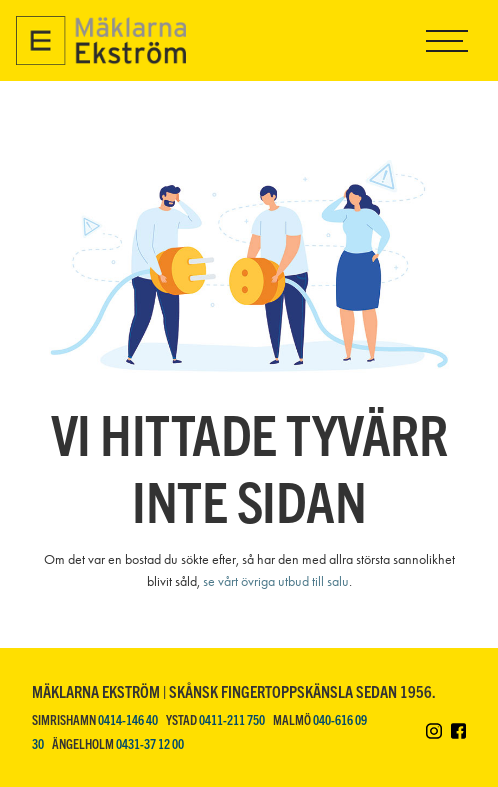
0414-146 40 (128, 719)
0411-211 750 (232, 719)
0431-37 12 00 (150, 743)
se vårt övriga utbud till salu (276, 581)
